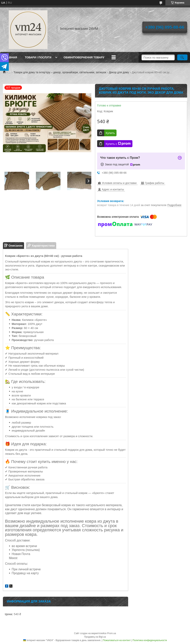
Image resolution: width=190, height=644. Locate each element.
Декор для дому (119, 72)
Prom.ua (112, 633)
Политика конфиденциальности (150, 640)
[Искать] (182, 57)
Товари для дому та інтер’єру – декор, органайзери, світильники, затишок (60, 72)
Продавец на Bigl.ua (95, 637)
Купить (110, 133)
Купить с (118, 144)
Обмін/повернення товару (84, 57)
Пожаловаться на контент (117, 640)
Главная (10, 57)
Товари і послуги (38, 57)
